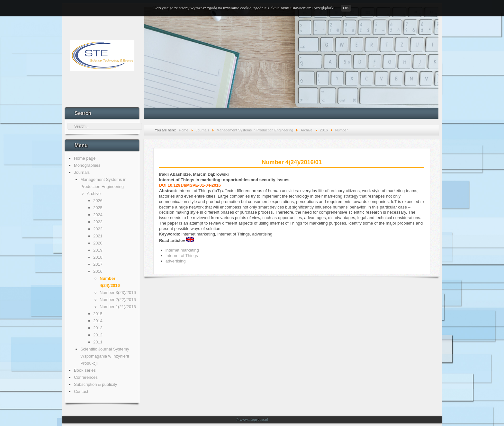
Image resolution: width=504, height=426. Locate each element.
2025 (98, 208)
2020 (98, 243)
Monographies (87, 165)
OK (346, 8)
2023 (98, 222)
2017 (98, 264)
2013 (98, 328)
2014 (98, 321)
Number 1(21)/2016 (118, 307)
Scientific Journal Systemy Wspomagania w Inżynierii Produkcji (105, 356)
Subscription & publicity (95, 384)
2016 (98, 271)
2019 (98, 250)
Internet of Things (182, 256)
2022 (98, 229)
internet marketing (182, 250)
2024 (98, 215)
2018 (98, 257)
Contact (81, 391)
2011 (98, 342)
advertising (176, 261)
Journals (82, 172)
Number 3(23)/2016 (118, 293)
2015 (98, 314)
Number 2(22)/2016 (118, 300)
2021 (98, 236)
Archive (94, 194)
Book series (85, 370)
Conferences (86, 377)
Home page (85, 158)
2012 (98, 335)
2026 (98, 201)
